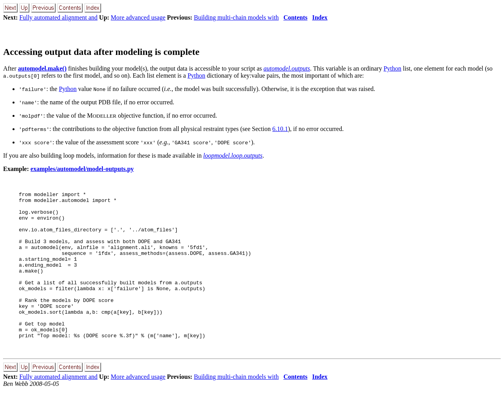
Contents (295, 17)
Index (320, 17)
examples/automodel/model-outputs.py (82, 169)
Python (393, 68)
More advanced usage (138, 17)
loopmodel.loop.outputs (233, 155)
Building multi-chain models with (236, 17)
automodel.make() (42, 68)
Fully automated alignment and (58, 17)
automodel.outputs (287, 68)
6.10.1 (280, 129)
